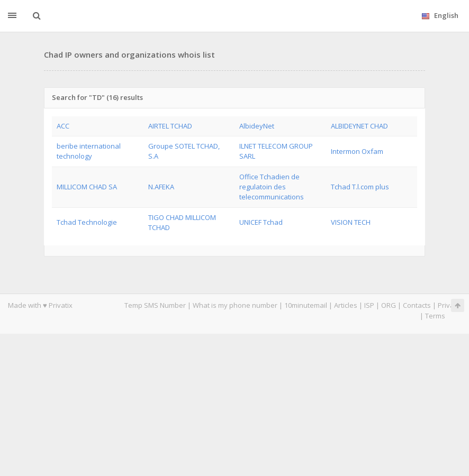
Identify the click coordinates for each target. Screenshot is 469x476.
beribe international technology (89, 151)
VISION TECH (351, 222)
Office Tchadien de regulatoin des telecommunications (272, 187)
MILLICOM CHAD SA (87, 187)
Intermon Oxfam (357, 151)
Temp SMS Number (155, 305)
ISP (370, 305)
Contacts (417, 305)
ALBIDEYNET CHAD (359, 126)
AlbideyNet (257, 126)
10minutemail (306, 305)
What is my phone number (235, 305)
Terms (435, 316)
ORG (389, 305)
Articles (346, 305)
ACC (63, 126)
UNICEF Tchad (261, 222)
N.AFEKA (161, 187)
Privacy (449, 305)
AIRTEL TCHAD (170, 126)
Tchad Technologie (87, 222)
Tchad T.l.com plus (360, 187)
